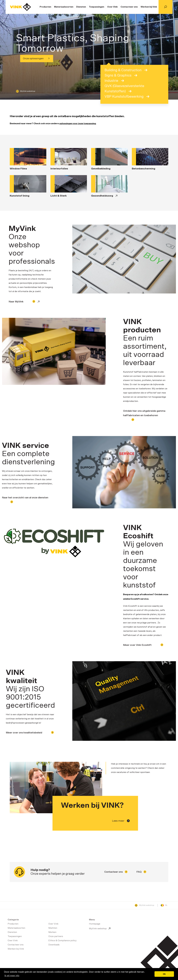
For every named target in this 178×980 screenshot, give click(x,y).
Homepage (20, 7)
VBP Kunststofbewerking (127, 97)
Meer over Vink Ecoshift (143, 645)
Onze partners (56, 936)
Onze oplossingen (36, 59)
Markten (53, 928)
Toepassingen (97, 7)
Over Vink (112, 7)
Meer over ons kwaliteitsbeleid (30, 733)
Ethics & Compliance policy (62, 940)
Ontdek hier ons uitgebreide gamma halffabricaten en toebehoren (144, 415)
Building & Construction (126, 70)
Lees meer (121, 821)
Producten (45, 7)
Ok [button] (164, 974)
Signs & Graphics (121, 75)
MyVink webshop (26, 91)
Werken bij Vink (149, 7)
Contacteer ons (129, 7)
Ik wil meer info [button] (12, 976)
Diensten (81, 7)
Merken (52, 932)
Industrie (114, 81)
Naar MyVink (22, 301)
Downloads (54, 945)
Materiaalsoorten (64, 7)
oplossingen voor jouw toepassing (78, 124)
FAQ (141, 872)
